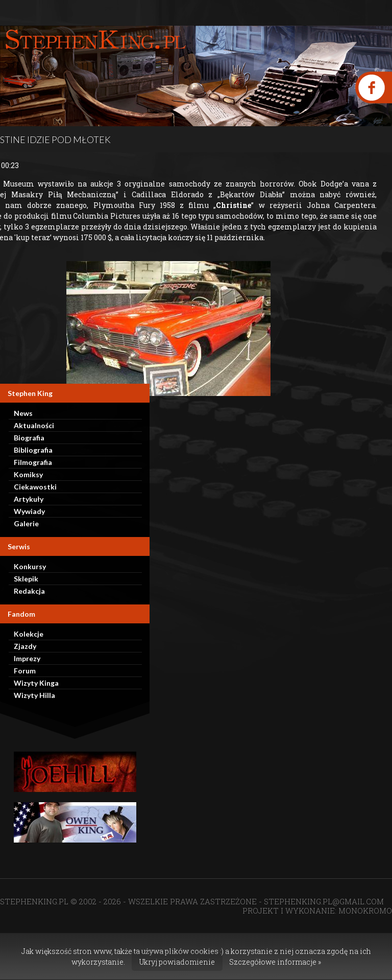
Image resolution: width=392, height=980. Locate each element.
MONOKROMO (365, 911)
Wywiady (29, 511)
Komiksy (28, 474)
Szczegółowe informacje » (275, 962)
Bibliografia (33, 450)
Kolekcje (29, 634)
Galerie (26, 523)
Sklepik (26, 579)
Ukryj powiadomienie (177, 962)
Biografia (29, 438)
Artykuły (29, 499)
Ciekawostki (35, 487)
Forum (25, 671)
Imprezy (27, 658)
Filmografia (33, 462)
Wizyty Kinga (36, 683)
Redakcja (29, 591)
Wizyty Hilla (34, 695)
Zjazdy (25, 646)
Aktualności (34, 425)
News (23, 413)
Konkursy (30, 566)
